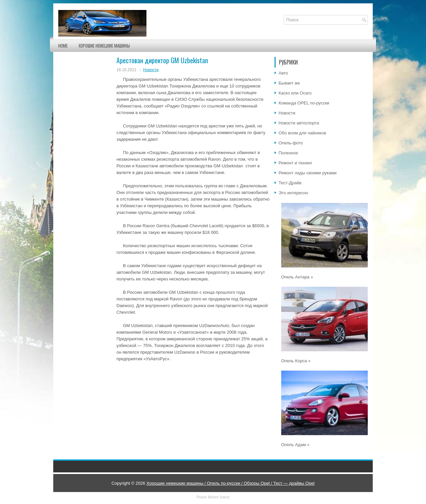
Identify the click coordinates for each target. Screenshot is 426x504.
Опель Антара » (297, 277)
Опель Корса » (296, 361)
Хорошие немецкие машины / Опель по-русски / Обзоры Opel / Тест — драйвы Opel (230, 483)
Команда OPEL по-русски (304, 103)
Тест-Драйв (290, 183)
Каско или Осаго (295, 93)
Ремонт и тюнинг (295, 163)
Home (63, 46)
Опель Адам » (295, 445)
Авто (283, 73)
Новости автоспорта (299, 123)
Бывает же (289, 83)
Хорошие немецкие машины (104, 46)
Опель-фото (291, 143)
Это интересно (293, 193)
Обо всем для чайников (302, 133)
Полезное (288, 153)
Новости (151, 70)
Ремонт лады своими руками (308, 173)
